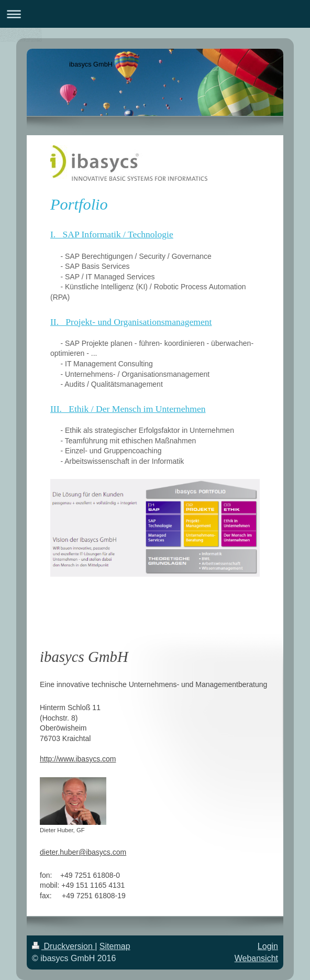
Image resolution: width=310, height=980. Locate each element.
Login (268, 946)
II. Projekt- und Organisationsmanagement (131, 322)
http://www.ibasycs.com (78, 759)
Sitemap (115, 946)
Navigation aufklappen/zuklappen (155, 14)
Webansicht (256, 958)
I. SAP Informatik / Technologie (112, 234)
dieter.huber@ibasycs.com (83, 852)
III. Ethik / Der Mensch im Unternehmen (128, 409)
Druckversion (63, 946)
